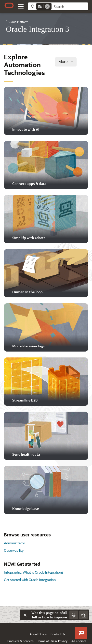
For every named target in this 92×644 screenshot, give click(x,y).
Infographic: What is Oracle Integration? (34, 572)
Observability (14, 550)
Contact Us (58, 634)
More (66, 61)
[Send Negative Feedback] (74, 615)
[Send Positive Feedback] (84, 615)
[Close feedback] (25, 615)
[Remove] (47, 6)
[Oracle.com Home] (9, 5)
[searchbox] (70, 7)
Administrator (14, 543)
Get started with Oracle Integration (30, 580)
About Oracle (38, 634)
